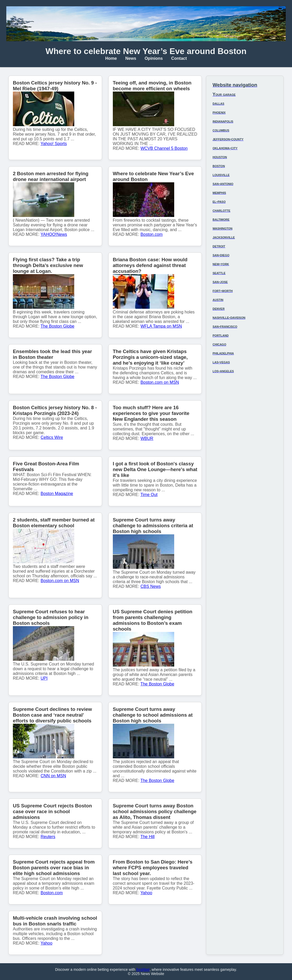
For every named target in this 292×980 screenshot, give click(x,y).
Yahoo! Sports (54, 144)
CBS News (150, 586)
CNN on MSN (53, 776)
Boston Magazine (57, 494)
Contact (179, 58)
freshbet (143, 970)
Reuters (48, 837)
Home (111, 58)
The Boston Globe (58, 326)
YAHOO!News (54, 234)
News (131, 58)
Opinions (154, 58)
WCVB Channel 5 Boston (164, 148)
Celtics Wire (52, 437)
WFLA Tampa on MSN (161, 326)
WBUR (147, 438)
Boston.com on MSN (160, 382)
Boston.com (151, 234)
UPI (44, 678)
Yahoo (146, 893)
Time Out (149, 495)
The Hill (147, 837)
